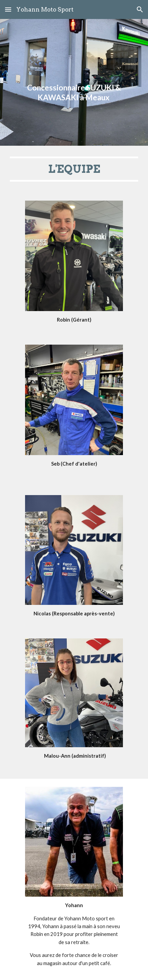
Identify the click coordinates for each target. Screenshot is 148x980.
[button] (8, 9)
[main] (74, 82)
